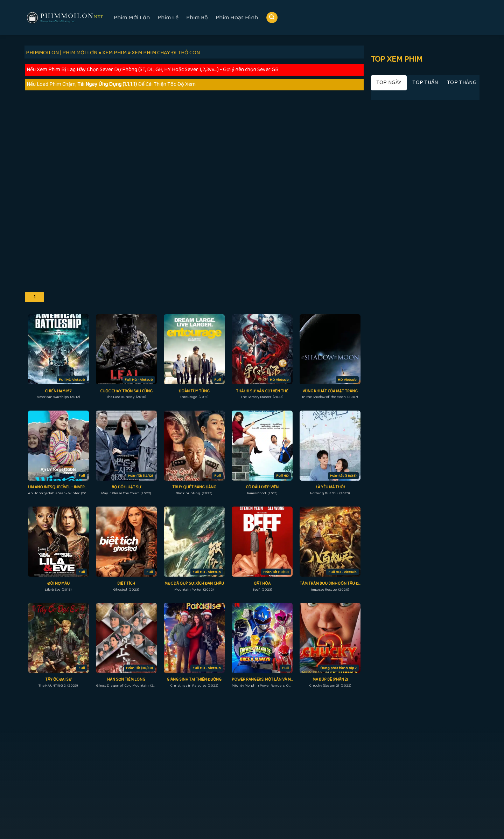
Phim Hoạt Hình (237, 18)
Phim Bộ (197, 18)
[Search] (272, 18)
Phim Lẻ (168, 18)
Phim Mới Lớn (132, 18)
